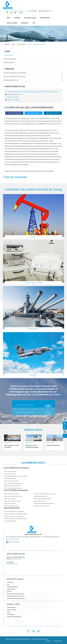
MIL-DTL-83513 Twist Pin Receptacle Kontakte (15, 514)
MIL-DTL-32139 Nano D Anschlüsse (15, 77)
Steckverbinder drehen (11, 80)
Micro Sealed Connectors (10, 479)
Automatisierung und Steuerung (16, 598)
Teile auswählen (45, 18)
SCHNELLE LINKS (13, 604)
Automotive (10, 582)
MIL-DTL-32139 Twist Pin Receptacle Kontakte (15, 519)
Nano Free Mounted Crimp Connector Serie (45, 494)
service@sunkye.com (12, 564)
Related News (34, 430)
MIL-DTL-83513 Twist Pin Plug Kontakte (14, 512)
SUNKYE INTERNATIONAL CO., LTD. (24, 639)
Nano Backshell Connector (41, 496)
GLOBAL (21, 13)
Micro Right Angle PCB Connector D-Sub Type (16, 476)
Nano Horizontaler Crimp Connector (13, 496)
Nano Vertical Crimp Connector (42, 506)
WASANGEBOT (33, 463)
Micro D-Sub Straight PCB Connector (13, 483)
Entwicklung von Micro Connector (12, 446)
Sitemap (48, 641)
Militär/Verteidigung (33, 329)
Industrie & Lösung (30, 18)
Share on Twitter (33, 113)
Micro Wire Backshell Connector (12, 486)
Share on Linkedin (53, 113)
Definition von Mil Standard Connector (32, 446)
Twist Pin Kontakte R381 (10, 521)
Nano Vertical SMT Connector (11, 506)
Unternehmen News (10, 59)
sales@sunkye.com (46, 11)
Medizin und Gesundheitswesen (34, 283)
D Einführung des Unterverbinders (37, 44)
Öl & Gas (33, 237)
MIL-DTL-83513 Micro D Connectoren (15, 73)
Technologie (10, 614)
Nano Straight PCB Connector (12, 494)
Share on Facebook (14, 113)
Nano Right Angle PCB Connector (12, 501)
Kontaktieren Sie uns (18, 11)
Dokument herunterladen (14, 617)
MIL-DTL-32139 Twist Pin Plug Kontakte (14, 516)
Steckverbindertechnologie (30, 416)
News (7, 11)
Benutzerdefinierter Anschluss (15, 596)
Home (8, 18)
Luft (8, 585)
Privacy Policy (58, 641)
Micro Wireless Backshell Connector (13, 488)
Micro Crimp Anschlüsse (10, 472)
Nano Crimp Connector (10, 499)
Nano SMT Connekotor (10, 503)
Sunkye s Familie (12, 23)
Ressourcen (25, 23)
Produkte (17, 18)
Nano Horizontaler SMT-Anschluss (42, 499)
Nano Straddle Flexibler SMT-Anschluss (44, 503)
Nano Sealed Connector (40, 501)
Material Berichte (9, 63)
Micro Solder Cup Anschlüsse (11, 481)
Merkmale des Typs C (53, 445)
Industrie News (21, 44)
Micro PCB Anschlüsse (10, 474)
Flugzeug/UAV (33, 375)
